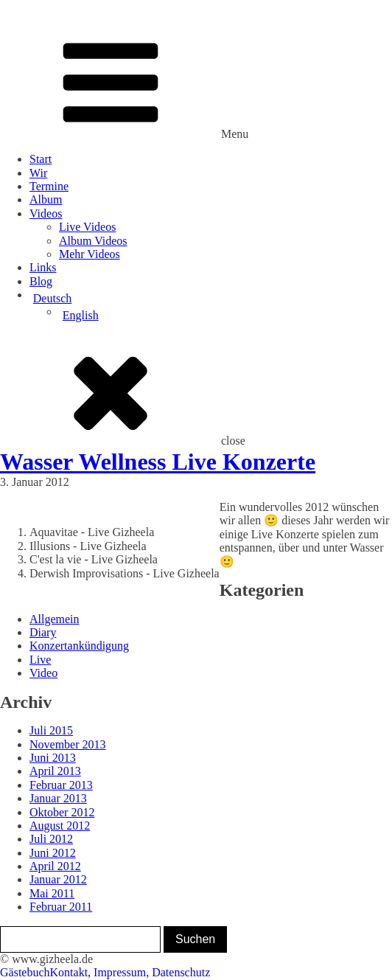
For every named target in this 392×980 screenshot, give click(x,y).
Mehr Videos (90, 254)
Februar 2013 (61, 785)
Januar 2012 (58, 879)
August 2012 (60, 826)
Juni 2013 (53, 758)
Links (43, 267)
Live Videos (87, 227)
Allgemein (55, 619)
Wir (38, 173)
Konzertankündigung (79, 646)
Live (40, 660)
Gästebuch (25, 972)
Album (46, 199)
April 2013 (55, 771)
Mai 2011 (52, 893)
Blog (41, 281)
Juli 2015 (51, 730)
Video (43, 673)
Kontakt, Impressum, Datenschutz (130, 972)
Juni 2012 (53, 853)
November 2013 (68, 744)
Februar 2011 (61, 907)
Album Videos (93, 241)
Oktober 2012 (62, 812)
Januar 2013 (58, 798)
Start (41, 159)
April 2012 (55, 866)
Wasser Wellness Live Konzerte (158, 462)
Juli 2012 (51, 839)
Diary (43, 632)
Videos (46, 213)
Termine (49, 186)
